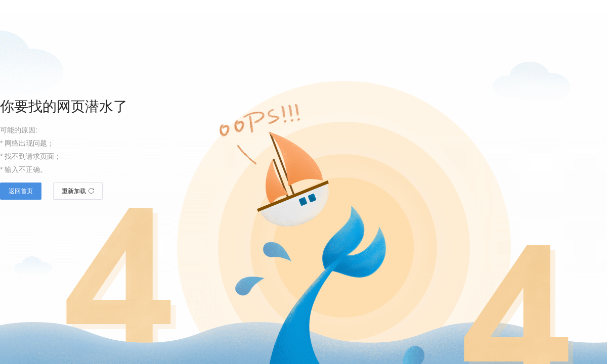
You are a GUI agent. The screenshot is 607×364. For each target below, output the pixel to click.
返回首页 (21, 191)
